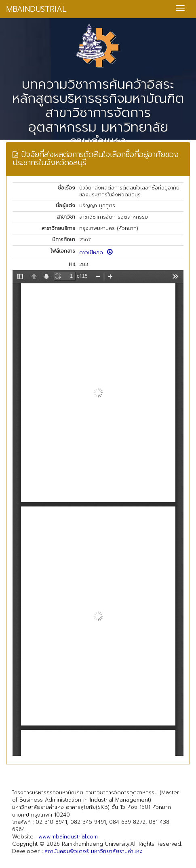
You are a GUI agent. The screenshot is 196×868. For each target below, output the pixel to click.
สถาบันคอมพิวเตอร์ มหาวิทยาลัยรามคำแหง (94, 851)
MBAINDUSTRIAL (36, 9)
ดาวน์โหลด (96, 253)
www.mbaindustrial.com (68, 837)
